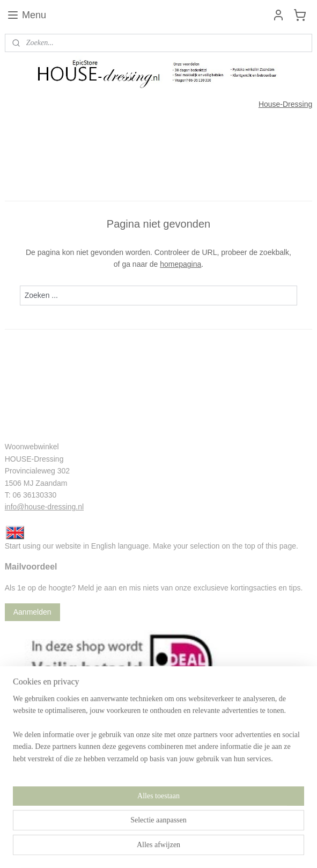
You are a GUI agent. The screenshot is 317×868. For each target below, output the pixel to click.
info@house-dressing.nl (44, 507)
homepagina (180, 265)
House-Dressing (285, 104)
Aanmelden (32, 612)
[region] (158, 822)
